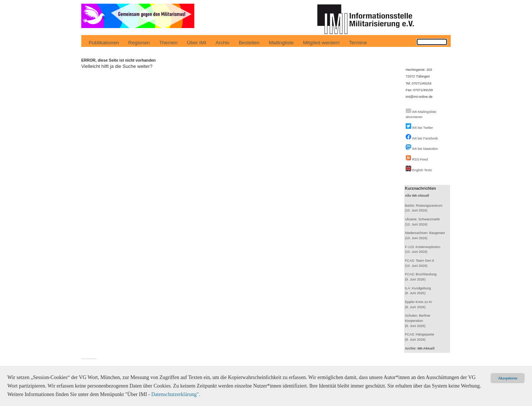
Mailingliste (281, 43)
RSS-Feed (420, 159)
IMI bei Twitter (423, 128)
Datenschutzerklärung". (175, 394)
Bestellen (249, 43)
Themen (168, 43)
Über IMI (197, 43)
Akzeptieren (508, 378)
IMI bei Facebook (425, 138)
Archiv (222, 43)
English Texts (422, 170)
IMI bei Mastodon (425, 149)
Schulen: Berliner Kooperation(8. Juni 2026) (418, 321)
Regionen (139, 43)
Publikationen (104, 43)
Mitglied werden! (321, 43)
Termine (358, 43)
